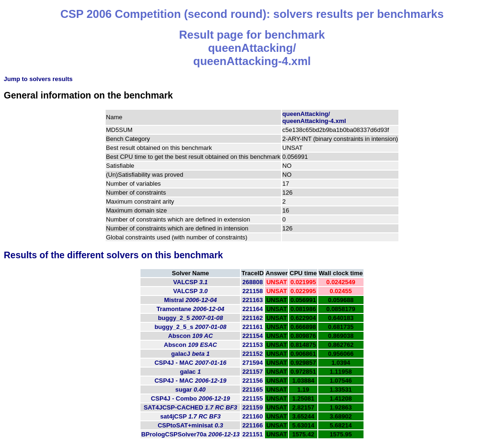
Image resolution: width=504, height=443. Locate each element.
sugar (190, 390)
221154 (252, 336)
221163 (252, 300)
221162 (252, 318)
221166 (252, 425)
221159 (252, 407)
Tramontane (190, 309)
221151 (252, 434)
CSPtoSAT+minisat (190, 425)
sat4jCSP (190, 416)
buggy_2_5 (190, 318)
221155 (252, 398)
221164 (252, 309)
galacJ (190, 354)
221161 (252, 327)
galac (190, 372)
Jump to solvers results (38, 79)
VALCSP (190, 282)
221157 (252, 372)
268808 (252, 282)
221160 (252, 416)
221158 (252, 291)
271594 (252, 363)
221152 (252, 354)
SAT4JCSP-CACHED (190, 407)
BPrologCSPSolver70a (190, 434)
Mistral (190, 300)
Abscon (190, 336)
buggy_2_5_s (191, 327)
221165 (252, 390)
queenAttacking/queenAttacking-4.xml (314, 117)
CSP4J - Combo (190, 398)
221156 (252, 381)
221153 (252, 345)
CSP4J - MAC (190, 363)
